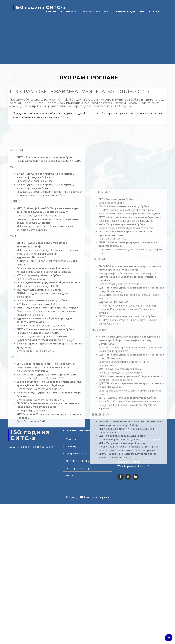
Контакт (155, 11)
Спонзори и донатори (129, 11)
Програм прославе (95, 11)
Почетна (51, 11)
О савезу (67, 11)
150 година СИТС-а (40, 7)
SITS (82, 497)
